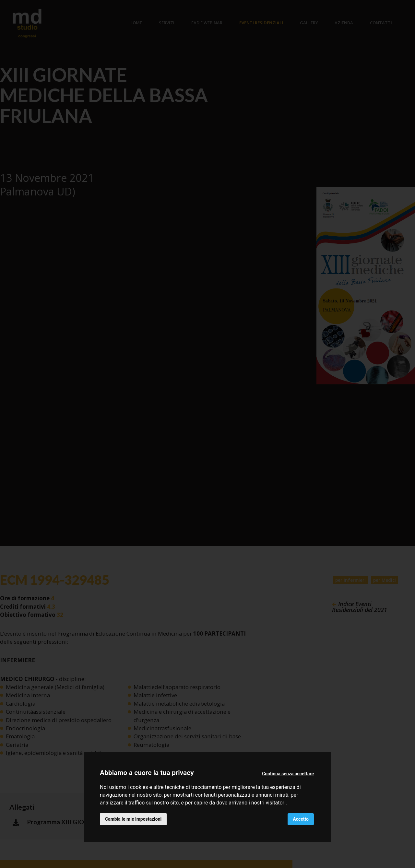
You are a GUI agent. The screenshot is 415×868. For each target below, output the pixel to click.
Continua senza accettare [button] (288, 774)
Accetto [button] (301, 819)
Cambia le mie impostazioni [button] (133, 819)
